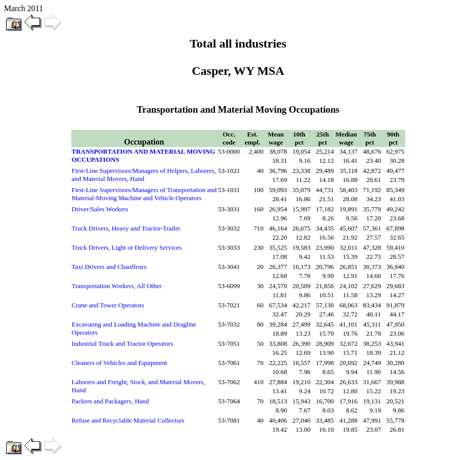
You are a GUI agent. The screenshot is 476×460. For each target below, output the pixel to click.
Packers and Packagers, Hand (111, 401)
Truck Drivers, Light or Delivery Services (127, 247)
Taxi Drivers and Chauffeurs (109, 267)
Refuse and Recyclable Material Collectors (128, 420)
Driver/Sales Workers (100, 209)
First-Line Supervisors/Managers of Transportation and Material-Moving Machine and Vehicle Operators (144, 194)
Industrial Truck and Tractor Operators (123, 343)
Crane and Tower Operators (108, 305)
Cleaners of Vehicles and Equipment (120, 363)
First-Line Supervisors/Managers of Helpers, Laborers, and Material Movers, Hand (144, 175)
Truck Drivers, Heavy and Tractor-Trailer (126, 228)
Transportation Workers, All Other (117, 286)
